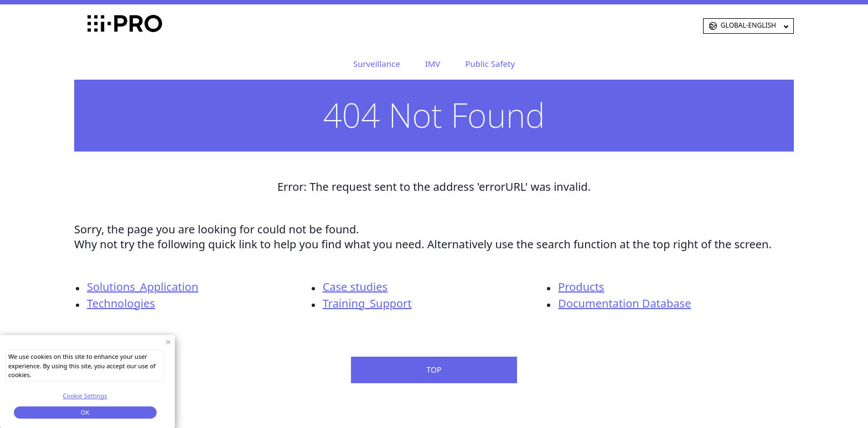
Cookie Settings (85, 396)
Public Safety (490, 64)
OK (85, 412)
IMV (433, 64)
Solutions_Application (143, 287)
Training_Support (367, 303)
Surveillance (377, 64)
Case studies (355, 287)
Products (581, 287)
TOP (434, 370)
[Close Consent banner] (168, 342)
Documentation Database (624, 303)
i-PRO (105, 26)
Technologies (121, 303)
